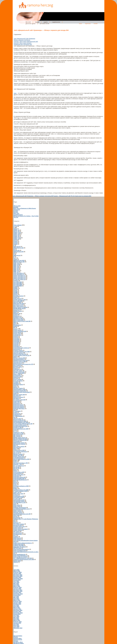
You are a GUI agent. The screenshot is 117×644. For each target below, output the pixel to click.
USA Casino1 (17, 538)
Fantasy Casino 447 (19, 372)
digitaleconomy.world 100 (21, 360)
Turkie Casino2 (18, 530)
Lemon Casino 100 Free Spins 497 (23, 424)
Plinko (15, 471)
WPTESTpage (17, 548)
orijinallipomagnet (19, 458)
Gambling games (18, 384)
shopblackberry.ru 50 (19, 502)
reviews (16, 495)
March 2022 (17, 620)
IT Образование (18, 416)
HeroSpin (16, 396)
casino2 (16, 338)
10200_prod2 (17, 233)
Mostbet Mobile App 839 (20, 439)
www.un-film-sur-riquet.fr (21, 557)
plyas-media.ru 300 (19, 472)
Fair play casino (18, 371)
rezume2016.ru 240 (19, 496)
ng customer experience (20, 452)
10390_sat (16, 236)
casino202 (16, 339)
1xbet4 (16, 243)
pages (15, 462)
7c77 (15, 258)
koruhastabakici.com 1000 (21, 422)
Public (15, 489)
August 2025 (17, 580)
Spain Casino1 (18, 511)
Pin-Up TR (16, 468)
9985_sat (16, 272)
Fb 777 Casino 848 (19, 373)
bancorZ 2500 (17, 302)
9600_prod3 (17, 264)
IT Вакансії (17, 415)
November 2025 (18, 576)
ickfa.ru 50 (17, 402)
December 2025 (18, 575)
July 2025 (16, 581)
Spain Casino (17, 510)
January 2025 (17, 589)
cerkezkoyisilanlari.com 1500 (22, 352)
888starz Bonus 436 (19, 262)
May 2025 (16, 584)
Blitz (15, 322)
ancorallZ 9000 (18, 286)
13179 (15, 240)
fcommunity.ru (18, 376)
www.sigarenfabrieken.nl (21, 556)
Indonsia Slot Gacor (19, 409)
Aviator (16, 297)
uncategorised (18, 533)
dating (15, 357)
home (80, 24)
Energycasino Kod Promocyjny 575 (23, 364)
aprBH (15, 287)
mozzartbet (17, 441)
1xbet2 (16, 241)
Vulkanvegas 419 (18, 544)
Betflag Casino (18, 311)
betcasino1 (17, 310)
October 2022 (17, 612)
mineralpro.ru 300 (19, 434)
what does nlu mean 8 (20, 547)
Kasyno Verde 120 (19, 420)
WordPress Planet (19, 643)
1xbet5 (16, 244)
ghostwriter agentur (31, 24)
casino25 (16, 343)
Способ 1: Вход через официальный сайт (26, 42)
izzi (15, 417)
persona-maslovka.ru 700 (21, 463)
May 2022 (16, 618)
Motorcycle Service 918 (20, 440)
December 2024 (18, 590)
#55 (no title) (17, 206)
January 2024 (17, 603)
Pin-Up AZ (16, 467)
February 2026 (18, 572)
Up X (15, 535)
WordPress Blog (18, 642)
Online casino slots (19, 457)
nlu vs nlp (16, 453)
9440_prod (17, 263)
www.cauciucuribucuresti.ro (21, 549)
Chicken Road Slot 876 (20, 354)
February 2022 (18, 622)
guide (15, 393)
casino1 (16, 336)
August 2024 (17, 595)
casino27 (16, 344)
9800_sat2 (16, 267)
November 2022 (18, 610)
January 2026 (17, 574)
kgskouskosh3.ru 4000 (20, 421)
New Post (16, 448)
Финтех (16, 562)
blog (15, 324)
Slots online (17, 505)
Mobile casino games (20, 438)
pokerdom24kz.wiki (19, 478)
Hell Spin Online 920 (19, 395)
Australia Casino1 (19, 296)
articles (16, 295)
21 (14, 249)
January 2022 (17, 623)
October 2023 (17, 604)
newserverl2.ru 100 (19, 450)
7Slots (15, 259)
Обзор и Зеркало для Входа (22, 40)
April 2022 (16, 619)
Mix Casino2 (17, 436)
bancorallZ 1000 (18, 301)
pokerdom (16, 476)
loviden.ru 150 (18, 428)
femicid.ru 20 (17, 377)
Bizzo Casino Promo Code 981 (22, 321)
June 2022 (16, 617)
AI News (16, 281)
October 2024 (17, 593)
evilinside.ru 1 (18, 369)
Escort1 (16, 368)
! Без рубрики (18, 225)
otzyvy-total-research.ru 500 (21, 459)
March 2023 (17, 608)
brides (15, 326)
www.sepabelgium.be (20, 554)
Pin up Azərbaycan (19, 466)
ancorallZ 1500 (18, 282)
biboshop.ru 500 (18, 319)
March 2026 (17, 571)
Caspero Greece (18, 350)
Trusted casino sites (19, 527)
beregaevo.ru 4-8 (18, 305)
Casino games (18, 330)
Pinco (15, 470)
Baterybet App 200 (19, 303)
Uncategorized (18, 534)
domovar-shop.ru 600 (20, 362)
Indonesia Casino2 (19, 407)
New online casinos (19, 446)
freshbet (16, 382)
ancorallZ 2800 (18, 283)
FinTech (16, 378)
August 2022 (17, 614)
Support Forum (18, 640)
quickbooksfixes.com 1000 (21, 490)
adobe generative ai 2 (20, 277)
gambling (16, 383)
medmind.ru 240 (18, 433)
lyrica (15, 430)
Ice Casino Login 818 (19, 400)
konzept (37, 22)
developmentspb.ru (19, 359)
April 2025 (16, 585)
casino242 (16, 341)
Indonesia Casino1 (19, 406)
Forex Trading (18, 379)
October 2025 (17, 577)
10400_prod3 (17, 238)
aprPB (15, 293)
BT (14, 328)
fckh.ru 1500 (17, 374)
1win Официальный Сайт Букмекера (24, 39)
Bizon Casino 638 (18, 320)
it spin (15, 412)
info (15, 410)
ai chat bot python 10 (19, 279)
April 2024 (16, 599)
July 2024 (16, 596)
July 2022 (16, 615)
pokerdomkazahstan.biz (20, 480)
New (15, 445)
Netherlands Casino (19, 443)
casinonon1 (17, 349)
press (15, 487)
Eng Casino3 (17, 365)
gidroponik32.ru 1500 (20, 390)
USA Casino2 (17, 539)
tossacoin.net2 (18, 525)
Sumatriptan (17, 518)
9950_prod (17, 271)
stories (16, 516)
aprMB (15, 292)
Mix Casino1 (17, 435)
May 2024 (16, 598)
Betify (15, 312)
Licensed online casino (20, 425)
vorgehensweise (56, 22)
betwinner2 (17, 316)
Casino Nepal (17, 333)
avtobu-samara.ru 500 (20, 300)
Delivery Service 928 (19, 358)
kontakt (96, 24)
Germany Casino (18, 388)
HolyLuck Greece (18, 397)
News (15, 449)
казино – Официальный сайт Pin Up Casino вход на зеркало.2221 (73, 196)
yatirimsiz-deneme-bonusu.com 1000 (24, 559)
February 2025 (18, 587)
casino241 (16, 340)
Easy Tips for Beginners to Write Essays (25, 208)
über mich (28, 22)
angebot (46, 22)
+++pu (15, 226)
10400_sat (16, 239)
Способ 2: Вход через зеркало (23, 43)
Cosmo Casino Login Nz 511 (22, 355)
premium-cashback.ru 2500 (21, 486)
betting (16, 315)
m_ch (15, 431)
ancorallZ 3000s (18, 285)
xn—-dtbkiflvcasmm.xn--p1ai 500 (23, 558)
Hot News (16, 398)
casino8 (16, 345)
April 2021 (16, 625)
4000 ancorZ (17, 255)
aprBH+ (16, 288)
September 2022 (18, 613)
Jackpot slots (17, 419)
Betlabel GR (17, 314)
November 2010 (18, 628)
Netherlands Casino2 (19, 444)
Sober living (17, 506)
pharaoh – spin (18, 464)
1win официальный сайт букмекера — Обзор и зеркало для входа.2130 (33, 196)
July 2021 (16, 624)
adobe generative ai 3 (20, 278)
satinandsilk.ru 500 (19, 500)
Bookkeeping (17, 325)
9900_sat (16, 269)
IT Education (17, 411)
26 (14, 253)
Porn (15, 481)
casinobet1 (17, 347)
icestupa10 (17, 401)
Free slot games (18, 381)
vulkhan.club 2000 (19, 546)
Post (15, 484)
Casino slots (17, 334)
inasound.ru (17, 403)
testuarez (16, 523)
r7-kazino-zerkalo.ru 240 (20, 491)
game (15, 386)
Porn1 (15, 482)
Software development (20, 508)
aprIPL (15, 291)
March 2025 (17, 586)
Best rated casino (19, 306)
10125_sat (16, 230)
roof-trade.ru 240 (18, 497)
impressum (88, 24)
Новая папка (17, 561)
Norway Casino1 (18, 454)
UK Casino (17, 532)
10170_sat (16, 231)
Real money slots (18, 494)
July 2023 (16, 605)
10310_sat (16, 235)
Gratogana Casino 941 (20, 391)
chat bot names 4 (18, 353)
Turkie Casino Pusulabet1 (21, 529)
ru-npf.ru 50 (17, 499)
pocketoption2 (18, 473)
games (16, 387)
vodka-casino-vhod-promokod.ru (23, 543)
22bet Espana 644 (19, 252)
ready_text (17, 492)
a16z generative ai (19, 273)
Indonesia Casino (18, 405)
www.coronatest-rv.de (20, 551)
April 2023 (16, 606)
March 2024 (17, 600)
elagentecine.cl (18, 363)
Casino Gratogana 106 (20, 331)
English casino (18, 367)
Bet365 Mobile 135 (19, 309)
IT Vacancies (17, 414)
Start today (17, 515)
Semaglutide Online (19, 501)
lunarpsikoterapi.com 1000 (21, 429)
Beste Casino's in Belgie (20, 307)
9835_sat (16, 268)
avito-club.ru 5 (18, 298)
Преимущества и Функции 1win (23, 45)
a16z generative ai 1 (19, 274)
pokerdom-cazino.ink (19, 477)
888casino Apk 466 (19, 260)
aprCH (15, 290)
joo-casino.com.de (45, 24)
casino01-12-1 (18, 335)
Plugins (16, 637)
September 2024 (18, 594)
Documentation (18, 636)
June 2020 (16, 627)
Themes (16, 641)
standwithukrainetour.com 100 (22, 514)
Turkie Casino (17, 528)
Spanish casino (18, 513)
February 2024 (18, 601)
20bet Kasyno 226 (19, 248)
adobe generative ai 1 (20, 276)
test (15, 521)
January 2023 (17, 609)
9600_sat (16, 266)
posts (15, 485)
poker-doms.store (19, 475)
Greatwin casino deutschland (22, 392)
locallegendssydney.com (21, 426)
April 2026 (16, 570)
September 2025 (18, 579)
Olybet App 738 (18, 455)
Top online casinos (19, 524)
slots (15, 504)
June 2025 (16, 582)
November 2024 (18, 591)
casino (16, 329)
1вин (15, 93)
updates (16, 537)
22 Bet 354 (17, 250)
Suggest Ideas (18, 638)
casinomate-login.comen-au (21, 348)
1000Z (15, 229)
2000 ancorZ (17, 247)
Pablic (15, 460)
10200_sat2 (17, 234)
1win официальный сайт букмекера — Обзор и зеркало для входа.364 (41, 30)
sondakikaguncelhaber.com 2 (22, 509)
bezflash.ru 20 (18, 317)
